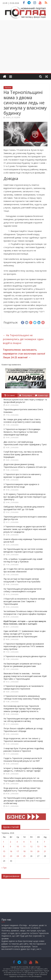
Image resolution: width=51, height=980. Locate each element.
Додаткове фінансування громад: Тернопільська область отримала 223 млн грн (25, 466)
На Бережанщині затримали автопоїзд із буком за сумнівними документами (22, 665)
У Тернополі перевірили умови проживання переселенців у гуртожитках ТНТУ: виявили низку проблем (24, 646)
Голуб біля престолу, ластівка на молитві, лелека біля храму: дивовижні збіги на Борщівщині (23, 454)
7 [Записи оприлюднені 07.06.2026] (44, 842)
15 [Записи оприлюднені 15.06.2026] (4, 851)
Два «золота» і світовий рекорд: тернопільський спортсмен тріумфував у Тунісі (25, 443)
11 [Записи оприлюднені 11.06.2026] (24, 846)
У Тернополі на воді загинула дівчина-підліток (25, 656)
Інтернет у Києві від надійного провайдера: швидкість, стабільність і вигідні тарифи (23, 770)
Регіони (8, 88)
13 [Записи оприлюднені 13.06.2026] (38, 846)
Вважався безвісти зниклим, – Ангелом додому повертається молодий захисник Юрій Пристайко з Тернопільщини (25, 676)
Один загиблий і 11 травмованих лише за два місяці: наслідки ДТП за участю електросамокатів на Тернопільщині (24, 634)
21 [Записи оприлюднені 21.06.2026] (45, 851)
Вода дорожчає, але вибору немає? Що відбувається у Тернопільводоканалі (22, 789)
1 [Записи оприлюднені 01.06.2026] (4, 842)
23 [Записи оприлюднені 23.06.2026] (11, 856)
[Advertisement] (26, 45)
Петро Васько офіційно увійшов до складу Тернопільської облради (23, 730)
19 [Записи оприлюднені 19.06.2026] (31, 851)
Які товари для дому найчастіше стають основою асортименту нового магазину (22, 421)
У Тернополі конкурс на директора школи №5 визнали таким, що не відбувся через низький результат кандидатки (25, 529)
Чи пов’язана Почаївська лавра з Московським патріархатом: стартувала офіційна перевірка (25, 613)
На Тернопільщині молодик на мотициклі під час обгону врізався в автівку (24, 720)
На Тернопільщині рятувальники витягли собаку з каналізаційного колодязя (22, 590)
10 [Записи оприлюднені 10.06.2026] (18, 846)
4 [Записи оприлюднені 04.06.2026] (24, 842)
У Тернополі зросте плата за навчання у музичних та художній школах (22, 476)
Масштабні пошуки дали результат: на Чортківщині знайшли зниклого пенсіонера (23, 779)
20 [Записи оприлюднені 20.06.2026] (38, 851)
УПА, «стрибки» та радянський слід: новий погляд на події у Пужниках (23, 560)
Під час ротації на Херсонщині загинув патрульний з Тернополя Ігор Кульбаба (22, 580)
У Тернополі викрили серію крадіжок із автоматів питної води (21, 486)
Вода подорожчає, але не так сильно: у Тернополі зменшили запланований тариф (23, 740)
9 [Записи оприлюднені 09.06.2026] (10, 846)
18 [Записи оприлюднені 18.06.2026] (24, 851)
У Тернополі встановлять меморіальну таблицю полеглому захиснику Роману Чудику (25, 697)
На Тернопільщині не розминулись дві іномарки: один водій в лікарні (23, 339)
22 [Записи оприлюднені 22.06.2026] (4, 856)
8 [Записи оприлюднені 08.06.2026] (4, 846)
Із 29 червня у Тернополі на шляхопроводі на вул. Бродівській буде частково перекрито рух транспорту (25, 497)
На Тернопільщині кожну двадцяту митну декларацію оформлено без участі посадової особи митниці (24, 801)
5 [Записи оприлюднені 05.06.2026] (31, 842)
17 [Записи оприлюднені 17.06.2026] (18, 851)
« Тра (4, 868)
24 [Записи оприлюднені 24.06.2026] (18, 856)
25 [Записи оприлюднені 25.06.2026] (24, 856)
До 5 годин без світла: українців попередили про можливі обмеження (24, 570)
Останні (10, 395)
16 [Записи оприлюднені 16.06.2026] (11, 851)
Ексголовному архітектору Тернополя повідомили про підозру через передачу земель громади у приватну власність (22, 709)
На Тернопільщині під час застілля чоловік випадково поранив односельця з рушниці (23, 550)
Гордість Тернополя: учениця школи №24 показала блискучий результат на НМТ (23, 760)
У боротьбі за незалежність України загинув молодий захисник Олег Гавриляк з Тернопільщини (24, 601)
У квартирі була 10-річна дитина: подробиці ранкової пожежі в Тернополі (24, 750)
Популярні (26, 395)
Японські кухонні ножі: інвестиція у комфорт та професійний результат (25, 401)
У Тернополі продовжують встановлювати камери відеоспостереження (23, 687)
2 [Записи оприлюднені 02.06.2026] (10, 842)
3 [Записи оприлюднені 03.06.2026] (17, 842)
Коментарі (41, 395)
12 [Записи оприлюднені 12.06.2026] (31, 846)
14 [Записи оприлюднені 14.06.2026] (45, 846)
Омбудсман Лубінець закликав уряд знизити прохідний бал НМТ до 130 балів (24, 508)
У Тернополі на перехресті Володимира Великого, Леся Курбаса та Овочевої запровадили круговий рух (22, 432)
